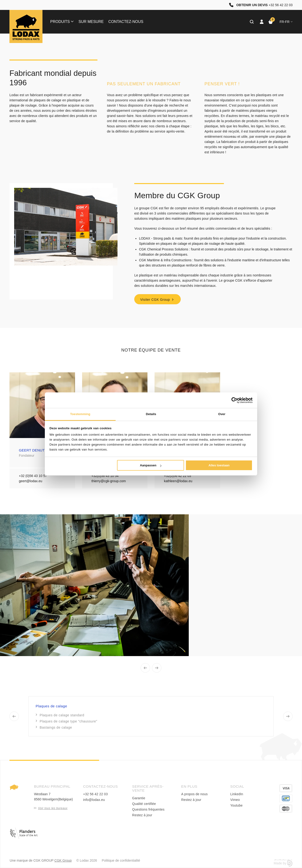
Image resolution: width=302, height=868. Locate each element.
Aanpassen (151, 465)
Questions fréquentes (148, 809)
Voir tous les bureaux (51, 808)
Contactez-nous (126, 22)
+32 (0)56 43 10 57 (33, 476)
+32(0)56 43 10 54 (105, 476)
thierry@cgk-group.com (109, 481)
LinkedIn (237, 794)
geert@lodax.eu (31, 481)
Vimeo (235, 800)
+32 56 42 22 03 (95, 794)
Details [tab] (151, 414)
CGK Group (63, 860)
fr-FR (286, 22)
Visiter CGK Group (157, 300)
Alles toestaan (219, 465)
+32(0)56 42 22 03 (178, 476)
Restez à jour (142, 815)
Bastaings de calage (54, 727)
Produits (62, 22)
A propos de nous (194, 794)
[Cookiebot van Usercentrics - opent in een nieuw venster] (232, 400)
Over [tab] (222, 414)
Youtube (236, 805)
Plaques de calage (51, 706)
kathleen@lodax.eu (178, 481)
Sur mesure (91, 22)
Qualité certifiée (144, 804)
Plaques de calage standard (60, 715)
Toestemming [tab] (80, 414)
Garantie (139, 798)
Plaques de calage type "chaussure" (67, 721)
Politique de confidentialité (121, 860)
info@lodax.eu (94, 800)
